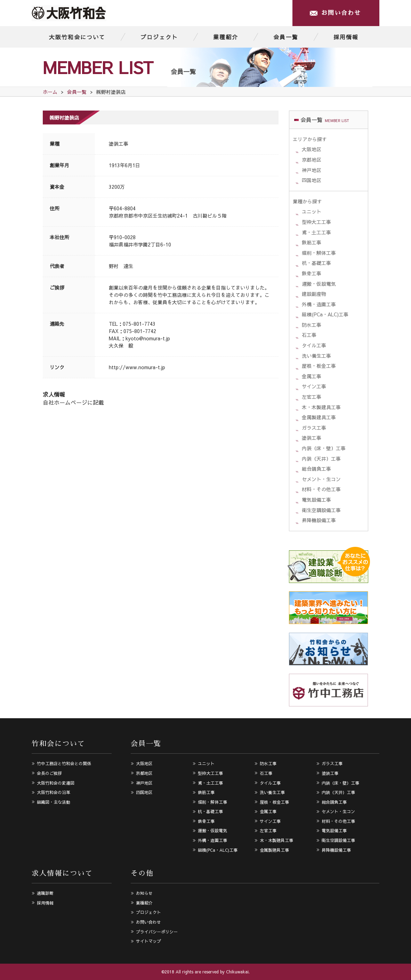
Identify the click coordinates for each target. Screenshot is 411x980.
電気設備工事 (316, 500)
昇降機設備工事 (319, 520)
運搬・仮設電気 (319, 284)
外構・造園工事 (319, 304)
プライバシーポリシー (157, 932)
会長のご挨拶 (49, 773)
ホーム (50, 92)
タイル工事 (314, 345)
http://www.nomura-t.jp (137, 367)
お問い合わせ (341, 13)
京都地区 (312, 160)
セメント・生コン (321, 479)
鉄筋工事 (312, 242)
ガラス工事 (314, 428)
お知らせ (144, 893)
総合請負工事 (316, 469)
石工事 (309, 335)
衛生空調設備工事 (321, 510)
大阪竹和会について (77, 37)
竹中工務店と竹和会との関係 (64, 763)
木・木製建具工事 (321, 407)
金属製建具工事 (319, 417)
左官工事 (312, 397)
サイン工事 (314, 386)
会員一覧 (286, 37)
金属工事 (312, 376)
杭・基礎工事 (316, 263)
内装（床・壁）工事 (324, 448)
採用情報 (346, 37)
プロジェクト (159, 37)
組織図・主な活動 (54, 802)
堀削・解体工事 (319, 253)
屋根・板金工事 (319, 366)
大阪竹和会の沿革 (54, 792)
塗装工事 (119, 144)
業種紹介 (226, 37)
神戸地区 (312, 170)
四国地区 (312, 180)
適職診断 (45, 893)
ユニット (312, 211)
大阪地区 (312, 149)
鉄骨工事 (312, 273)
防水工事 (312, 325)
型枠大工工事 (316, 222)
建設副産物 (314, 294)
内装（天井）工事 (321, 459)
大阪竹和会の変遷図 (56, 783)
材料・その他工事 (321, 489)
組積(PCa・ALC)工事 (325, 314)
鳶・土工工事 (316, 232)
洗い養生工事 (316, 356)
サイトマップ (148, 941)
